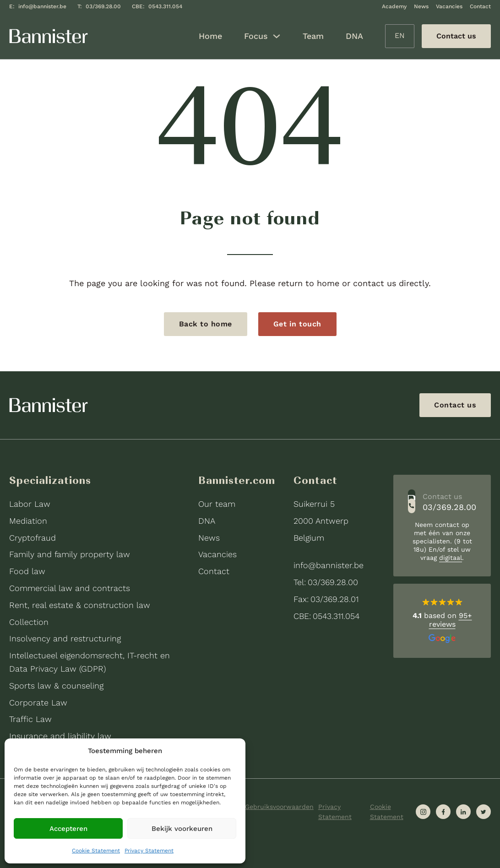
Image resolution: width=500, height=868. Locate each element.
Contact (480, 6)
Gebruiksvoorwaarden (279, 807)
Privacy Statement (149, 851)
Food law (27, 571)
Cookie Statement (96, 851)
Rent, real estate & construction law (80, 605)
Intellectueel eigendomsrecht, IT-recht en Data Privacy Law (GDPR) (90, 662)
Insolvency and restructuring (65, 638)
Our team (217, 504)
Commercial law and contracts (70, 588)
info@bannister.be (42, 6)
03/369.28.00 (103, 6)
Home (210, 36)
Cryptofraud (33, 538)
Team (313, 36)
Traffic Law (30, 719)
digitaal (451, 558)
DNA (354, 36)
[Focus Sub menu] (277, 36)
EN (400, 35)
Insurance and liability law (60, 736)
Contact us (455, 405)
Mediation (28, 521)
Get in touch (297, 324)
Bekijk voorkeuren (182, 829)
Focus (256, 36)
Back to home (206, 324)
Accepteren (68, 829)
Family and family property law (70, 554)
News (421, 6)
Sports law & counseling (56, 686)
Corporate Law (38, 703)
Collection (29, 622)
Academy (394, 6)
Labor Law (30, 504)
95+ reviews (451, 620)
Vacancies (449, 6)
